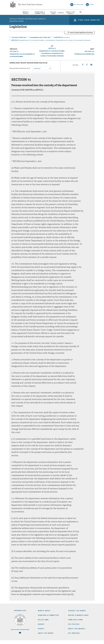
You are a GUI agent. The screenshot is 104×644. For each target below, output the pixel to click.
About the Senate (46, 637)
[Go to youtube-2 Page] (20, 636)
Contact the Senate (77, 614)
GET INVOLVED (74, 637)
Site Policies (74, 628)
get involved (79, 5)
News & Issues (15, 13)
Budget (41, 628)
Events (65, 13)
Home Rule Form (75, 623)
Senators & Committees (35, 13)
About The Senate (78, 13)
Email (91, 68)
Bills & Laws (53, 13)
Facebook (83, 68)
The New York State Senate (30, 5)
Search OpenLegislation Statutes (81, 36)
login (92, 5)
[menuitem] (15, 13)
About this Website (77, 632)
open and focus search (92, 14)
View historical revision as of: (20, 72)
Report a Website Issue (78, 619)
